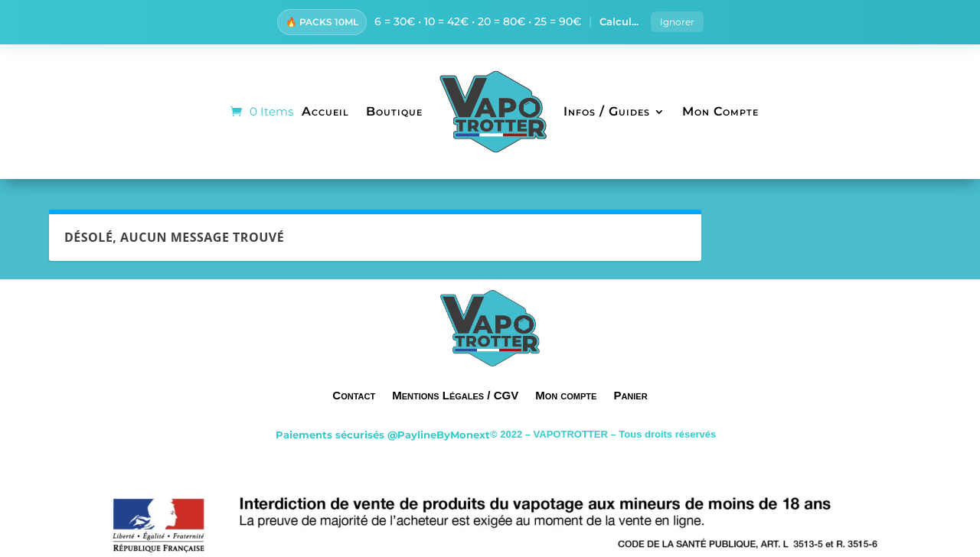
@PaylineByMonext (439, 435)
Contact (354, 395)
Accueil (325, 111)
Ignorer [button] (677, 22)
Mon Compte (720, 111)
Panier (630, 395)
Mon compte (566, 395)
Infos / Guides (607, 111)
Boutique (394, 111)
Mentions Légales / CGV (455, 395)
